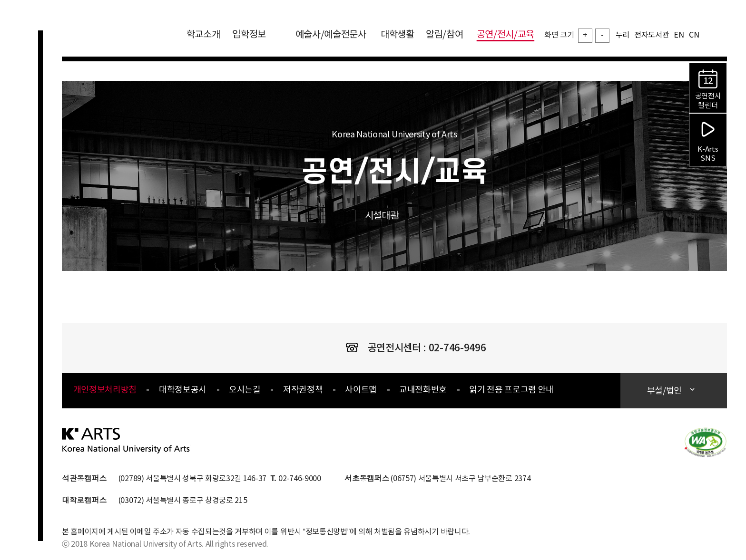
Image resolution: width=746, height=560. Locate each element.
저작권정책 (303, 390)
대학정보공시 (183, 390)
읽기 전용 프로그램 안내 (511, 390)
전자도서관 (652, 35)
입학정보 (256, 35)
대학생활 (398, 35)
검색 (720, 33)
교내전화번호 (423, 390)
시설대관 (392, 216)
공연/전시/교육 (506, 35)
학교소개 (203, 35)
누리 (623, 35)
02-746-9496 (457, 348)
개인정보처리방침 (105, 390)
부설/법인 (665, 391)
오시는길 (245, 390)
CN (694, 35)
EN (679, 35)
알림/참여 (444, 35)
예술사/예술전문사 (331, 35)
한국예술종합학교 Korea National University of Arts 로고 (119, 40)
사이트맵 (361, 390)
